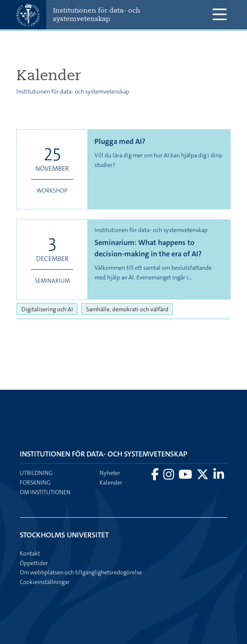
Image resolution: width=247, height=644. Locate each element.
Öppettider (34, 563)
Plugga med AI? (120, 141)
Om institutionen (45, 492)
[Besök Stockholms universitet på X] (203, 477)
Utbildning (36, 473)
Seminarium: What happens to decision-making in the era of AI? (148, 248)
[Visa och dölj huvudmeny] (219, 15)
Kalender (111, 482)
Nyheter (110, 473)
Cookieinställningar (45, 582)
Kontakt (30, 553)
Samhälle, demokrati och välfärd (130, 309)
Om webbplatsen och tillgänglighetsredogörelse (81, 572)
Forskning (35, 482)
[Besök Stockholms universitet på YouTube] (186, 477)
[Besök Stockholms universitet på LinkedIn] (219, 477)
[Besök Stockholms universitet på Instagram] (169, 477)
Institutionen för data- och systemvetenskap (97, 15)
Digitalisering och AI (50, 309)
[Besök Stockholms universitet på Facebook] (156, 477)
